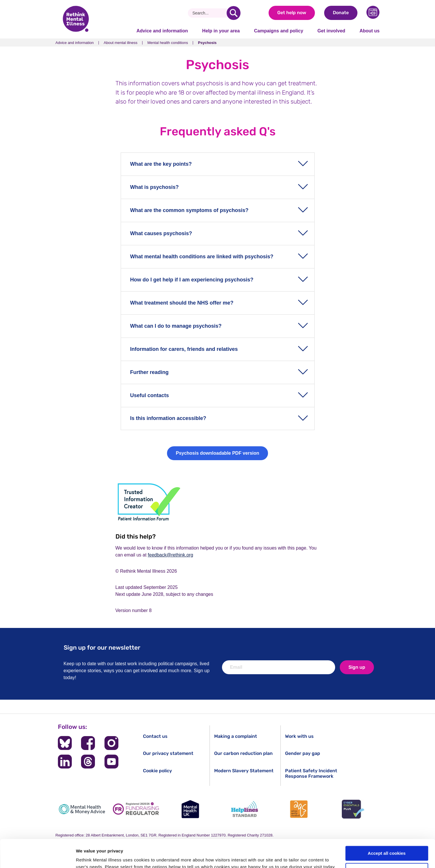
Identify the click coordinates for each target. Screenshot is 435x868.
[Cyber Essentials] (353, 809)
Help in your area (221, 31)
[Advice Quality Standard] (299, 809)
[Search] (209, 13)
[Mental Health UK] (190, 809)
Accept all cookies (387, 827)
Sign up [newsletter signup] (357, 667)
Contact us (155, 736)
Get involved (331, 31)
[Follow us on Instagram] (111, 743)
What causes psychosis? (161, 233)
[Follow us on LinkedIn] (65, 762)
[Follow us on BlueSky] (65, 743)
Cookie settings (387, 844)
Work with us (299, 736)
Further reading (149, 372)
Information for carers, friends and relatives (184, 349)
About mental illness (120, 43)
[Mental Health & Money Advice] (82, 809)
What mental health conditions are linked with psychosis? (202, 257)
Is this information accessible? (168, 418)
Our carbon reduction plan (243, 753)
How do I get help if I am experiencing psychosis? (192, 280)
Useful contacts (150, 395)
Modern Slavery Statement (244, 771)
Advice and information (162, 31)
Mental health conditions (168, 43)
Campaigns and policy (279, 31)
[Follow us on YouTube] (111, 762)
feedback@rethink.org (171, 555)
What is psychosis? (155, 187)
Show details (89, 857)
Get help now (292, 13)
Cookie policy (157, 771)
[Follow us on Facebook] (88, 743)
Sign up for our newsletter (102, 647)
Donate (341, 13)
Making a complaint (236, 736)
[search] (234, 13)
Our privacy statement (168, 753)
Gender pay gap (303, 753)
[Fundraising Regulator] (136, 809)
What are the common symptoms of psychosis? (189, 210)
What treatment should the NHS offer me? (182, 303)
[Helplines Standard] (245, 809)
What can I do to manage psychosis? (176, 326)
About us (369, 31)
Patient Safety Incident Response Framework (311, 773)
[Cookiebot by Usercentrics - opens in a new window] (37, 857)
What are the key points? (161, 164)
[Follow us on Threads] (88, 762)
